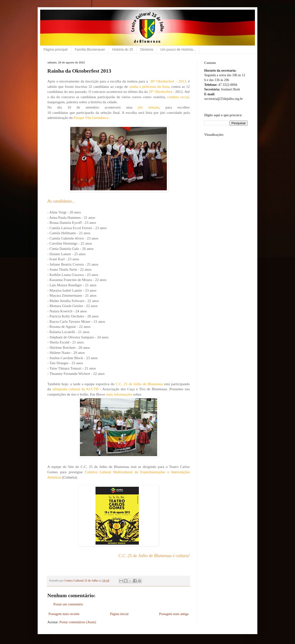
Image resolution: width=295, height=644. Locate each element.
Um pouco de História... (178, 49)
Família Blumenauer (90, 49)
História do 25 (123, 49)
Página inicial (119, 614)
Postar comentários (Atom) (78, 622)
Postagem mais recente (64, 614)
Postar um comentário (68, 604)
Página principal (56, 49)
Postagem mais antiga (174, 614)
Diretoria (147, 49)
